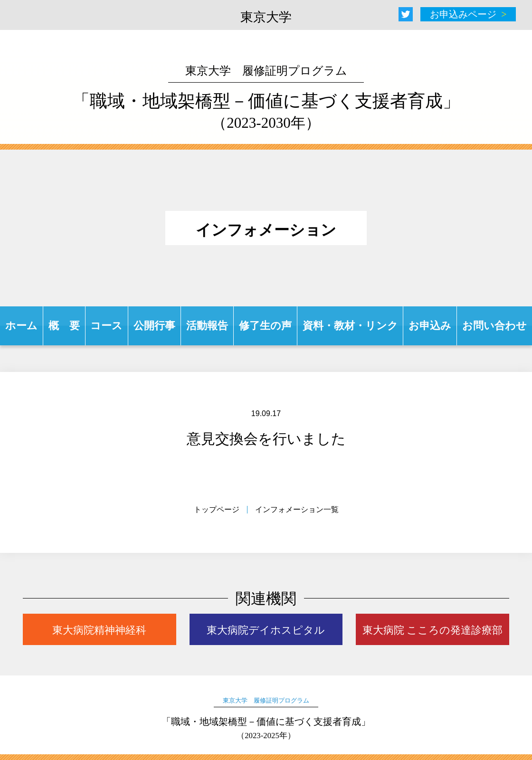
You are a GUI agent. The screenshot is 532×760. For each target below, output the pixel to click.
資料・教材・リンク (350, 326)
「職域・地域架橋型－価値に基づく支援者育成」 (266, 98)
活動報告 (207, 326)
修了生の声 (265, 326)
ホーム (21, 326)
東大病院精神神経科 (99, 630)
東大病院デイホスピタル (266, 630)
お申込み (430, 326)
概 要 (64, 326)
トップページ (217, 509)
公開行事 (154, 326)
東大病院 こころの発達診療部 (433, 630)
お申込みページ (463, 14)
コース (106, 326)
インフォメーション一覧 (297, 509)
